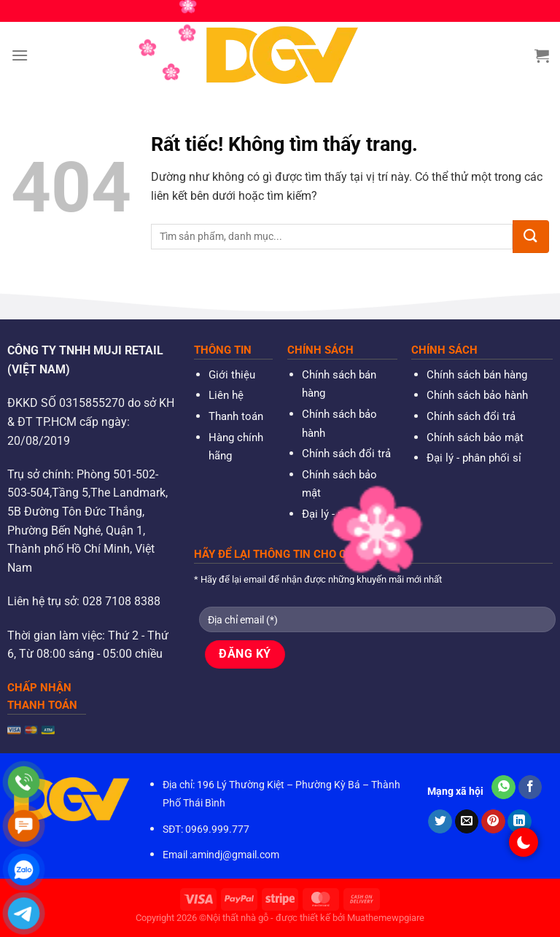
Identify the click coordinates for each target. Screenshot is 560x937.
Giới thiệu (232, 375)
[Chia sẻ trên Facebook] (530, 788)
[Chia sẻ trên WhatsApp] (503, 788)
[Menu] (20, 55)
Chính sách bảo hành (477, 395)
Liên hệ (226, 395)
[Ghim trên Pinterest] (493, 822)
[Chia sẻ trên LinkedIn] (520, 822)
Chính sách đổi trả (346, 454)
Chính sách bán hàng (477, 375)
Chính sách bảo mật (475, 438)
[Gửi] (531, 237)
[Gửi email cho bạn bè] (467, 822)
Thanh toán (236, 416)
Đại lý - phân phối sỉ (349, 514)
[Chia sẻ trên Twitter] (440, 822)
